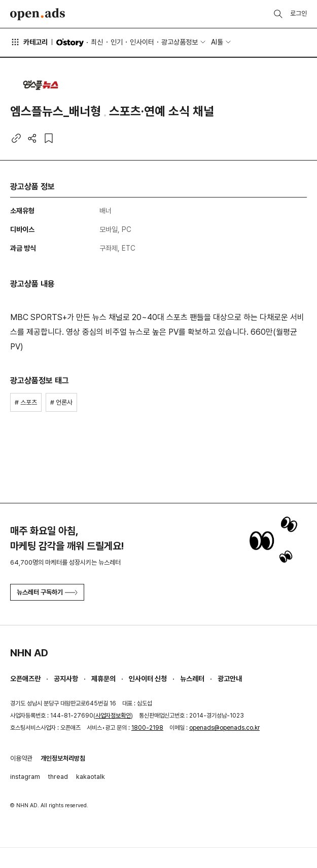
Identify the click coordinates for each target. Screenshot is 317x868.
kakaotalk (91, 777)
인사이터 (142, 42)
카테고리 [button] (29, 42)
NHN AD (29, 653)
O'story (70, 43)
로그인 (298, 13)
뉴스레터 (192, 679)
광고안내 (230, 679)
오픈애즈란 (25, 679)
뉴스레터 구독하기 (47, 592)
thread (58, 777)
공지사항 (66, 679)
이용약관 (21, 758)
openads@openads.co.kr (224, 728)
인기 (117, 42)
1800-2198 (147, 728)
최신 (97, 42)
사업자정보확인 (113, 716)
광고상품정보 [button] (180, 42)
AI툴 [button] (217, 42)
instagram (25, 777)
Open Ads (38, 14)
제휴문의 (103, 679)
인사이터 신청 (148, 679)
